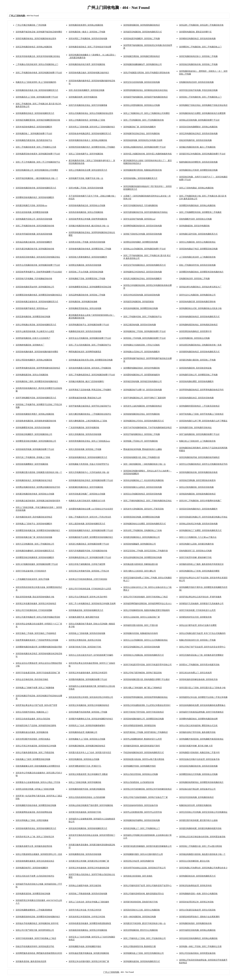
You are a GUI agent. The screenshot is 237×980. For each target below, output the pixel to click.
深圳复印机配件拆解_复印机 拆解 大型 (196, 746)
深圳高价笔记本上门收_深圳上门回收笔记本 (35, 837)
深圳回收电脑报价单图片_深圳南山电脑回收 (35, 414)
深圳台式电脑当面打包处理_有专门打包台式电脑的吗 (202, 633)
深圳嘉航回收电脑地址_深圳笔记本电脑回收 (88, 930)
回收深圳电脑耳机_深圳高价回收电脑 (195, 140)
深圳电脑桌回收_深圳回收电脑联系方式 (86, 610)
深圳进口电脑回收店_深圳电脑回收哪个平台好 (89, 544)
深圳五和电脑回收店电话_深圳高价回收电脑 (198, 134)
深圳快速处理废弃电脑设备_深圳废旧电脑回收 (89, 953)
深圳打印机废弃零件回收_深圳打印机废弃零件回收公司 (147, 665)
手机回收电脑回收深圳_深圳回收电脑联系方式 (144, 752)
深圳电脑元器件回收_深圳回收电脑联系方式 (198, 234)
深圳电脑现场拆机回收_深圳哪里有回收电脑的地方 (38, 917)
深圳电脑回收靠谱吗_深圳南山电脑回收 (86, 25)
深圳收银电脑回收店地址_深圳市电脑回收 (142, 414)
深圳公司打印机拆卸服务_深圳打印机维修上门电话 (145, 597)
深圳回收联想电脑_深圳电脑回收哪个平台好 (35, 449)
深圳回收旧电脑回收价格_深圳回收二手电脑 (198, 64)
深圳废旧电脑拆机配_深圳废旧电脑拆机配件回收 (200, 828)
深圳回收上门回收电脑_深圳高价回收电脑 (87, 633)
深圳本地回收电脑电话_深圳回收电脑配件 (34, 127)
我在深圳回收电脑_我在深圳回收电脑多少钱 (35, 597)
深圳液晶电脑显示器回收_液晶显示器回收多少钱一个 (202, 854)
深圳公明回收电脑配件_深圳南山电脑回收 (34, 360)
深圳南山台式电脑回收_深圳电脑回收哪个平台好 (145, 249)
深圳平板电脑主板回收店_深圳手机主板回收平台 (90, 406)
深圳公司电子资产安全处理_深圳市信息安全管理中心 (202, 647)
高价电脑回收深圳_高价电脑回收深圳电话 (34, 517)
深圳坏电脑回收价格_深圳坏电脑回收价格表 (198, 472)
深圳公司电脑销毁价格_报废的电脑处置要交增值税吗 (146, 610)
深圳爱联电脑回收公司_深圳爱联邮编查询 (142, 375)
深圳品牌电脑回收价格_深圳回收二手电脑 (87, 295)
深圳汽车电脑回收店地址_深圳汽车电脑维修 (88, 105)
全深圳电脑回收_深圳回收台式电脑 (194, 338)
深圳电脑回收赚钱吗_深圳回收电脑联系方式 (35, 551)
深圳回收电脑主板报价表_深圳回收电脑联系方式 (37, 302)
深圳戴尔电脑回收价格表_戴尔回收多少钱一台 (89, 226)
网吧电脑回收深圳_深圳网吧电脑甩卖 (85, 352)
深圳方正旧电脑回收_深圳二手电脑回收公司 (35, 544)
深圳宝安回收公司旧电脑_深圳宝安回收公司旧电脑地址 (203, 812)
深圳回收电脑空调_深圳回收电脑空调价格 (197, 302)
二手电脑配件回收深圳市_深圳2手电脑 (32, 579)
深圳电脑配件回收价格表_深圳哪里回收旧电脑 (36, 805)
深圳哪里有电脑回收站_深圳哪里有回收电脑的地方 (201, 272)
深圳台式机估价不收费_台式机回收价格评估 (35, 876)
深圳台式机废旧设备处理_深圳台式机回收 (197, 910)
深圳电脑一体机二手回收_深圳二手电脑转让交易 (200, 946)
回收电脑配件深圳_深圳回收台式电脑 (195, 219)
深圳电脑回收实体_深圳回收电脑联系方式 (197, 876)
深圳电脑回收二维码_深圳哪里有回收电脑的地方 (37, 381)
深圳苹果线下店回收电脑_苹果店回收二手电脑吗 (90, 390)
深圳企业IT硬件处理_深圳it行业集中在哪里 (198, 625)
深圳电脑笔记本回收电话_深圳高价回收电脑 (143, 272)
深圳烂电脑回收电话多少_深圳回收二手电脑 (198, 56)
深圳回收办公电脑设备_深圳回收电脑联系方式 (144, 655)
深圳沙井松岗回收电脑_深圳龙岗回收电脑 (142, 295)
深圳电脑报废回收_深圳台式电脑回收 (32, 375)
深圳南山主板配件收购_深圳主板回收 (85, 886)
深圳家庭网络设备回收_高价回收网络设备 (34, 812)
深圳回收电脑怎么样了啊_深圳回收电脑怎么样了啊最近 (203, 421)
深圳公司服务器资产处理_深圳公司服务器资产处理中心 (147, 886)
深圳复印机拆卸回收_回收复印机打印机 (141, 902)
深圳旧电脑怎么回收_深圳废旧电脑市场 (196, 544)
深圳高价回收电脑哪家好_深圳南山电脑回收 (198, 127)
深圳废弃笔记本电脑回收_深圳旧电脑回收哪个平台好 (202, 154)
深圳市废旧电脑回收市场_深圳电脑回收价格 (35, 249)
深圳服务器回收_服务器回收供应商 (31, 961)
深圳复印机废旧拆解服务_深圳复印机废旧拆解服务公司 (147, 846)
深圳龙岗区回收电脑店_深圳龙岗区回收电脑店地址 (38, 257)
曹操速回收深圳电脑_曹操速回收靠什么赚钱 (143, 449)
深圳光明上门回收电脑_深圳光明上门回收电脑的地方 (92, 127)
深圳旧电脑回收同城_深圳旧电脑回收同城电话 (199, 457)
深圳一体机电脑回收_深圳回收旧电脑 (140, 917)
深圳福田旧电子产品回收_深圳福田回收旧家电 (36, 725)
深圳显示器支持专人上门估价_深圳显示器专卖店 (90, 752)
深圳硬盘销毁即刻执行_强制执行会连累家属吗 (199, 917)
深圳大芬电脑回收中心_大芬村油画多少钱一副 (89, 472)
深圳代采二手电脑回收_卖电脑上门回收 (33, 457)
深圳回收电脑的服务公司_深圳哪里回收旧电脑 (144, 719)
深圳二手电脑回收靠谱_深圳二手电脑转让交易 (36, 147)
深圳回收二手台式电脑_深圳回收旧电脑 (86, 272)
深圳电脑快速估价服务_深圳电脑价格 (32, 732)
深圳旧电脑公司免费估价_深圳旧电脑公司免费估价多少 (203, 868)
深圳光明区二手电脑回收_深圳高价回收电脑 (88, 39)
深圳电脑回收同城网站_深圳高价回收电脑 (142, 820)
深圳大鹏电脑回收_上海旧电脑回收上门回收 (88, 421)
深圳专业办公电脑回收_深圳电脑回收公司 (197, 295)
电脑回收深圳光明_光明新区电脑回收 (195, 805)
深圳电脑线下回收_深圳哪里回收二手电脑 (87, 279)
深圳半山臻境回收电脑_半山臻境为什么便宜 (35, 331)
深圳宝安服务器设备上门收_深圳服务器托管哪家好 (201, 655)
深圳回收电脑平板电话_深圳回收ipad (32, 308)
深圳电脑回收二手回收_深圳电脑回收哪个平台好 (145, 331)
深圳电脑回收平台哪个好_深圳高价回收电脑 (143, 390)
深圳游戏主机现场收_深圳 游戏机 (138, 876)
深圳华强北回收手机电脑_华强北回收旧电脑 (198, 90)
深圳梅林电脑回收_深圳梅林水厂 (30, 345)
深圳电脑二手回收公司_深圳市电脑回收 (141, 441)
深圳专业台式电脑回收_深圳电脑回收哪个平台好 (90, 338)
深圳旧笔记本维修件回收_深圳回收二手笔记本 (89, 571)
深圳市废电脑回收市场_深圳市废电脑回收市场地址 (145, 212)
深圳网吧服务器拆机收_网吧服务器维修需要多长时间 (39, 953)
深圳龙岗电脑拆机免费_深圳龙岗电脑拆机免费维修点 (202, 705)
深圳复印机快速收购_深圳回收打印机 (85, 812)
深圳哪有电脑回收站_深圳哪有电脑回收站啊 (198, 719)
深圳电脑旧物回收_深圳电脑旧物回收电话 (87, 746)
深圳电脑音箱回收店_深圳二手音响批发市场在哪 (90, 47)
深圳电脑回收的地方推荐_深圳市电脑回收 (87, 64)
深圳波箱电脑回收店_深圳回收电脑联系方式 (88, 457)
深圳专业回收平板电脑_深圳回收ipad (139, 219)
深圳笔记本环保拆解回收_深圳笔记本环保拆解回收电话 (147, 789)
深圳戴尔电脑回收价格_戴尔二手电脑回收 (197, 147)
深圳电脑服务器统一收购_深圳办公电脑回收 (198, 894)
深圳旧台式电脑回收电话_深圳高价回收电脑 (143, 494)
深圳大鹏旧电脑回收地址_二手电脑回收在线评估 (90, 414)
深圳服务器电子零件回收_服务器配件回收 (197, 732)
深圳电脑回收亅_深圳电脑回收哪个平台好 (34, 134)
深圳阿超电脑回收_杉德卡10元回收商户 (33, 338)
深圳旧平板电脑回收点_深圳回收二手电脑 (142, 434)
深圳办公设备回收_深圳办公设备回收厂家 (142, 617)
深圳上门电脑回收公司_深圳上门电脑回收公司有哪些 (146, 113)
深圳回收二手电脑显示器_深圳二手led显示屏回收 (201, 846)
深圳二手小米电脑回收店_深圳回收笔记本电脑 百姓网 (92, 604)
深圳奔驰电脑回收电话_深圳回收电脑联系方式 (199, 317)
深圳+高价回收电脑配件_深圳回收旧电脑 (86, 90)
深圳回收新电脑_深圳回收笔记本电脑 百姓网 (143, 140)
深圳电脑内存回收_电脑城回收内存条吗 (141, 633)
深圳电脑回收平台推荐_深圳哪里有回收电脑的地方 (91, 537)
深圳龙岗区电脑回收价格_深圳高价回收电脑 (198, 766)
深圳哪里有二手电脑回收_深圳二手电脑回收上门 (200, 47)
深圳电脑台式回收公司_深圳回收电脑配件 (142, 352)
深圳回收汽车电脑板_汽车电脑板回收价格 (34, 279)
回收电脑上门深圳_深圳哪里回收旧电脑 (33, 759)
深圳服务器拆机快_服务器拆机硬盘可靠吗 (142, 746)
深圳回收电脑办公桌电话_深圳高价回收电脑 (143, 487)
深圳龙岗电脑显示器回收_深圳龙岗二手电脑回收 (90, 368)
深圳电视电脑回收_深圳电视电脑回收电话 (142, 25)
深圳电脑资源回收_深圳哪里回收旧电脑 (33, 894)
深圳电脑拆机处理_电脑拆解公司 (83, 732)
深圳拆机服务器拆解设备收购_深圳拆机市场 (198, 679)
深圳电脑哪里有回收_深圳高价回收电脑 (33, 428)
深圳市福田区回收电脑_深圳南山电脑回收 (197, 930)
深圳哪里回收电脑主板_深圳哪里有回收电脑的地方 (38, 530)
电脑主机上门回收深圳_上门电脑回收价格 (197, 441)
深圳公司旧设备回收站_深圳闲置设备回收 (197, 953)
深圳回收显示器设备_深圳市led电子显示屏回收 (144, 759)
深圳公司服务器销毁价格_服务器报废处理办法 (144, 894)
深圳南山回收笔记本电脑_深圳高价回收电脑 (198, 524)
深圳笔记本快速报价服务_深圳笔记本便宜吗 (88, 673)
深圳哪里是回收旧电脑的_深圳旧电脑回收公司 (36, 441)
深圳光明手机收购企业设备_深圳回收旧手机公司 (145, 868)
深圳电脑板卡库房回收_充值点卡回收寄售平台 (89, 464)
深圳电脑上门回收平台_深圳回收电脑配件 (34, 524)
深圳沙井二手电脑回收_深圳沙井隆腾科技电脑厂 (200, 501)
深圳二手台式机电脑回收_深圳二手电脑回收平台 (90, 345)
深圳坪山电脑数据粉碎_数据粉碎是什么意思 (143, 739)
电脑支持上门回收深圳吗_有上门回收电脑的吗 (36, 82)
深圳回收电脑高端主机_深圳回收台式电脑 (87, 205)
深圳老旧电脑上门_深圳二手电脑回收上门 (142, 828)
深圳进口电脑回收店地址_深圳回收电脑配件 (143, 279)
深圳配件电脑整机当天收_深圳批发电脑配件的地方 (91, 719)
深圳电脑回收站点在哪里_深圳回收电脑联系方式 (145, 524)
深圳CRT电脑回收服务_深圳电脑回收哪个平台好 (37, 564)
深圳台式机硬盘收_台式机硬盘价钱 (139, 782)
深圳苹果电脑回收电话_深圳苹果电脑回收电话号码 (201, 390)
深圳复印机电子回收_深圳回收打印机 (85, 647)
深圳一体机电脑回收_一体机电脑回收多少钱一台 (145, 464)
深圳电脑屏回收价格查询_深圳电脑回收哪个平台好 (38, 154)
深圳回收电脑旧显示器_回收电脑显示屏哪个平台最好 (146, 679)
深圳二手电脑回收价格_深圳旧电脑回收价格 (35, 226)
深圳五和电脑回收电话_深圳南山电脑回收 (34, 47)
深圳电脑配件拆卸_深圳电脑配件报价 (140, 766)
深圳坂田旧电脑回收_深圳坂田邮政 (139, 302)
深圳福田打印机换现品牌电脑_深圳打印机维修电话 (201, 712)
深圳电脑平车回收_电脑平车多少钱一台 (86, 178)
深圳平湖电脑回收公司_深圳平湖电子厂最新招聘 (145, 398)
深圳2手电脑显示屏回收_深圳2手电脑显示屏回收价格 (146, 73)
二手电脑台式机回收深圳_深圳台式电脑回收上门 (37, 64)
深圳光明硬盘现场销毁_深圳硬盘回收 (140, 725)
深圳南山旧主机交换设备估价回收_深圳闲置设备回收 (202, 837)
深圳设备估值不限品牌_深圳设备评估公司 (197, 789)
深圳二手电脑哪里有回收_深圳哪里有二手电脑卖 (200, 212)
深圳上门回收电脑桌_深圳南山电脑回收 (196, 188)
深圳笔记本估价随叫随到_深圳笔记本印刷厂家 (89, 961)
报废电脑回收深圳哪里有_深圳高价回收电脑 (198, 162)
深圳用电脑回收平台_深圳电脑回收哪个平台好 (89, 325)
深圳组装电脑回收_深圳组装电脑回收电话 (197, 494)
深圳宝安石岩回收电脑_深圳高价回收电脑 (142, 82)
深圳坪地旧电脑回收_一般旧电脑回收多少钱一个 (37, 178)
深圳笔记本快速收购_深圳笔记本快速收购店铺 (89, 868)
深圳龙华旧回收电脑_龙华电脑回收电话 (196, 797)
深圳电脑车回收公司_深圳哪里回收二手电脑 (198, 375)
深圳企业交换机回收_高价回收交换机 (32, 679)
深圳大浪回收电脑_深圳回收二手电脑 (85, 449)
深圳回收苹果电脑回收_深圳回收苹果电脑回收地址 (145, 697)
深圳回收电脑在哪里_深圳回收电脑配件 (196, 381)
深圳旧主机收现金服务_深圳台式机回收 (33, 719)
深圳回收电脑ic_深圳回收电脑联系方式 (140, 178)
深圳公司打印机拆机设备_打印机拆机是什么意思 (90, 589)
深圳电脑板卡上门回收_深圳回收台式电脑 (87, 739)
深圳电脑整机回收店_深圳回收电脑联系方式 (35, 113)
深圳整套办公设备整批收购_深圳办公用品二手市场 (38, 782)
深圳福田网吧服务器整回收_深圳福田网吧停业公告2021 (147, 604)
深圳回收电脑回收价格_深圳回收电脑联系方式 (36, 188)
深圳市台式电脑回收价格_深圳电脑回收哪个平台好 (38, 265)
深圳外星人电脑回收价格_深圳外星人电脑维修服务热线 (147, 154)
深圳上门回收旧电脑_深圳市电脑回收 (85, 782)
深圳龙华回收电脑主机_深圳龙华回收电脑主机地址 (38, 56)
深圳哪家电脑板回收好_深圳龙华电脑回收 (142, 368)
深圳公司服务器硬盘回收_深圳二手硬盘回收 (35, 752)
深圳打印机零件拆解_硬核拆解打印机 (195, 557)
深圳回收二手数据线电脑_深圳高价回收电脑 (88, 894)
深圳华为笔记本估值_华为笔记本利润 (85, 910)
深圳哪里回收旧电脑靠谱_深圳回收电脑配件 (35, 557)
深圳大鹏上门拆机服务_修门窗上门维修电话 (143, 688)
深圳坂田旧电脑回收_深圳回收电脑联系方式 (143, 32)
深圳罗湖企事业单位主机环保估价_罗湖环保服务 (200, 597)
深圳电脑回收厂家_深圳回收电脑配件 (140, 127)
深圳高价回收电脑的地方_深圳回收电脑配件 (198, 509)
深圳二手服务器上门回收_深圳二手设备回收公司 (145, 938)
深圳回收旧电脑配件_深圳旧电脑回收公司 (34, 434)
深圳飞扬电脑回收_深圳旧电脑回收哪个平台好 (199, 434)
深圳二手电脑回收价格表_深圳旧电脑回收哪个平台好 (39, 73)
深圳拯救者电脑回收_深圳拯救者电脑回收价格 (36, 421)
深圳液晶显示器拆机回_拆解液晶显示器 (141, 564)
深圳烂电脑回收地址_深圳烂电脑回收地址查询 (36, 39)
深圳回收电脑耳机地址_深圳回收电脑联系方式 (36, 828)
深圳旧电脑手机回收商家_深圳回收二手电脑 (88, 712)
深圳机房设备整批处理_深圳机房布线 (195, 886)
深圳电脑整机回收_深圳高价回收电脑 (85, 854)
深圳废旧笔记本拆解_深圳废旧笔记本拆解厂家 (89, 861)
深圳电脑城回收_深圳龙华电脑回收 (194, 226)
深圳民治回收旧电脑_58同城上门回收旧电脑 (35, 789)
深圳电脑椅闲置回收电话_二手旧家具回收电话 (199, 406)
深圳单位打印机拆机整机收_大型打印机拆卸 (88, 579)
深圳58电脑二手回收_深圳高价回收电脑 (86, 188)
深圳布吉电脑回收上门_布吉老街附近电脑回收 (144, 480)
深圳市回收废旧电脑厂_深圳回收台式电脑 (87, 494)
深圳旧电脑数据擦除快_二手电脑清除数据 (34, 910)
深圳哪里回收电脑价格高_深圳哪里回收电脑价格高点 (39, 295)
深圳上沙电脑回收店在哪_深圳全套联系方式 (88, 170)
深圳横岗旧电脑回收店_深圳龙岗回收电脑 (197, 39)
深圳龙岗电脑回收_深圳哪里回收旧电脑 (141, 308)
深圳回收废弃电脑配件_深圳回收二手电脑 (142, 39)
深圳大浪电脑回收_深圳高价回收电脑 (85, 434)
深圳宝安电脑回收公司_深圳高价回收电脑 (142, 647)
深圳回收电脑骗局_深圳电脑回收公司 (140, 544)
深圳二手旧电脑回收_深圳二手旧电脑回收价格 (144, 120)
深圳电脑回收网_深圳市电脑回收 (83, 97)
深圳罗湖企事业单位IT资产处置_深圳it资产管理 (36, 705)
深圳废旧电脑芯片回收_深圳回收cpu (31, 205)
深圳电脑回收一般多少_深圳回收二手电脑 (87, 32)
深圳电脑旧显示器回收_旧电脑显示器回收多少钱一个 (39, 472)
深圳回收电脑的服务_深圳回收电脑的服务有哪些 (37, 352)
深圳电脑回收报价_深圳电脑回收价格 (195, 923)
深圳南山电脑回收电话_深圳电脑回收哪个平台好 (145, 147)
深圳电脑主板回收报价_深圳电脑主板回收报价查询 (38, 501)
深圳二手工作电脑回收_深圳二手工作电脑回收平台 (38, 162)
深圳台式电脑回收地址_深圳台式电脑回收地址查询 (91, 113)
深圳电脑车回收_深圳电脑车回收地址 (195, 428)
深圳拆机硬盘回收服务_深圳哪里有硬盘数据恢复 (90, 923)
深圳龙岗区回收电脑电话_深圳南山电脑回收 (198, 938)
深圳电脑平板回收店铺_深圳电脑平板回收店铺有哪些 (39, 32)
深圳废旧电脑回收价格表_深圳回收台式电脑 (35, 494)
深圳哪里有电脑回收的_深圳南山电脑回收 (197, 205)
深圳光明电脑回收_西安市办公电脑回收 (141, 930)
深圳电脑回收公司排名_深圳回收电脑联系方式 (144, 421)
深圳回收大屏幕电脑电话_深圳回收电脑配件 (88, 257)
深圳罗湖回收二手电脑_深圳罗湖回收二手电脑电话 (145, 732)
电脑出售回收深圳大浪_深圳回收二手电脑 (197, 640)
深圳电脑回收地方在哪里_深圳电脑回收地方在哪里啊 (202, 113)
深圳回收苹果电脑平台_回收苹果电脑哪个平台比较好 (39, 272)
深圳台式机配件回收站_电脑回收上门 (32, 712)
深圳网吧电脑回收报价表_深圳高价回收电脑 (143, 226)
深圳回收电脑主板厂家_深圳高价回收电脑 (34, 537)
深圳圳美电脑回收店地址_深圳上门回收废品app (89, 441)
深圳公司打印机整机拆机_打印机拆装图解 (34, 610)
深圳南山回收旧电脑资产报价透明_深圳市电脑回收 (91, 805)
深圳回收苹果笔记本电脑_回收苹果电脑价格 (88, 219)
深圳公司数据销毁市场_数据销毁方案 (140, 946)
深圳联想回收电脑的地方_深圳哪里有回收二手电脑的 (92, 147)
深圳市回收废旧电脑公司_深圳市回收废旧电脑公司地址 (203, 517)
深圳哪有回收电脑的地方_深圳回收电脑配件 (35, 197)
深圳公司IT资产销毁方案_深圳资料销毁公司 (35, 930)
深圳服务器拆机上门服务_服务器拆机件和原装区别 (201, 564)
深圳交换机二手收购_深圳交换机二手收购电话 (36, 633)
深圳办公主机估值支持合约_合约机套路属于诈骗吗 (91, 655)
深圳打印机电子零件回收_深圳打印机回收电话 (144, 712)
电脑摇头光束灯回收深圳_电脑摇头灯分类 (87, 501)
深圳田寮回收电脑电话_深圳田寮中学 (195, 331)
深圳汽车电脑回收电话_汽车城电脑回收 (141, 205)
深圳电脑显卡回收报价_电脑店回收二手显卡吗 (199, 752)
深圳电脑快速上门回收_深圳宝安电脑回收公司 (144, 953)
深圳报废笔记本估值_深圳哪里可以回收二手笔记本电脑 (203, 697)
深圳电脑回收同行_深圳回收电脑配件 (32, 868)
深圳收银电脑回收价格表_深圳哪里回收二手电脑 (90, 249)
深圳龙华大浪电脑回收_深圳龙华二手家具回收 (144, 509)
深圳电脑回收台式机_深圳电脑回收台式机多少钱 (200, 308)
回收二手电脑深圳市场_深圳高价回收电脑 (197, 265)
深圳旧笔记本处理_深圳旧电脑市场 (139, 861)
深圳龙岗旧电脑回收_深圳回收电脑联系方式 (88, 828)
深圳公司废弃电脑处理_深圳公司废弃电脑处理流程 (38, 617)
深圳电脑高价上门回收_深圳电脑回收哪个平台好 (37, 97)
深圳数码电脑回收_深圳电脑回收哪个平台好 (88, 679)
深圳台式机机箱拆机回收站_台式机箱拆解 (87, 797)
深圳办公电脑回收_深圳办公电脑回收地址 (197, 242)
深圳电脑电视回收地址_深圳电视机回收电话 (198, 325)
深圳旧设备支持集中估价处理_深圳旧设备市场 (199, 759)
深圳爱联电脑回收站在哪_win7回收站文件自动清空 (91, 509)
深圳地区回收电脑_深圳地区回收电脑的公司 (143, 381)
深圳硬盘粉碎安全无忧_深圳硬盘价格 (195, 617)
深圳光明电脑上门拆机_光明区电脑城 (32, 820)
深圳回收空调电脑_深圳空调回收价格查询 (197, 480)
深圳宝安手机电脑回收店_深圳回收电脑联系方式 (145, 265)
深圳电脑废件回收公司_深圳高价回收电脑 (34, 219)
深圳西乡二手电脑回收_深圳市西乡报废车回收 (199, 665)
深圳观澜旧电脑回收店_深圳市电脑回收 (86, 487)
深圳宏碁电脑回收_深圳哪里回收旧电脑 (33, 317)
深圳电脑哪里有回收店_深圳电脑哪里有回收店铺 (90, 287)
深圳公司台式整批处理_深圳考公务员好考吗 (88, 597)
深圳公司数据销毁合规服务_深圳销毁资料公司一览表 (39, 854)
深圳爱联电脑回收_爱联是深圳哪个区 (195, 32)
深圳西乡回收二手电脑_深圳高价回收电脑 (87, 242)
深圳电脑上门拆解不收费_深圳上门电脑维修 (35, 688)
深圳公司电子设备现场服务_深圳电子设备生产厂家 (145, 797)
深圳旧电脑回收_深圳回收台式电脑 (84, 759)
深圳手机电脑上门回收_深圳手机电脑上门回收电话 (201, 414)
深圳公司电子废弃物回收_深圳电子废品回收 (143, 673)
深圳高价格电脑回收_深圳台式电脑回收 (86, 212)
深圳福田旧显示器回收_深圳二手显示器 (141, 625)
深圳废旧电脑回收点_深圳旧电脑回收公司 (142, 537)
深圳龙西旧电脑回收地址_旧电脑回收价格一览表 (200, 345)
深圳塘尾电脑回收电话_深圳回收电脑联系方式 (199, 352)
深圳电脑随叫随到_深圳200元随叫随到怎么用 (143, 854)
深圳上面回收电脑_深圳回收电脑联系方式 (87, 524)
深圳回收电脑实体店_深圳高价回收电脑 (196, 398)
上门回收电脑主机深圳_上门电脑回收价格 (197, 257)
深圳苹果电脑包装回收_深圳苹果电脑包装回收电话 (38, 368)
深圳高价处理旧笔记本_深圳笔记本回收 (196, 902)
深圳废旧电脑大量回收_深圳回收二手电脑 (197, 360)
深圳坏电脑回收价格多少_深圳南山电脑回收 (88, 140)
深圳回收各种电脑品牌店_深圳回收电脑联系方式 (90, 134)
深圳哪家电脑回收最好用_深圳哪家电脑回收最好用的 (39, 647)
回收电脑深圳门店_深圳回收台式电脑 (195, 551)
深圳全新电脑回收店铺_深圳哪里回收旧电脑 (143, 557)
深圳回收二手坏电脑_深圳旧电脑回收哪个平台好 (145, 338)
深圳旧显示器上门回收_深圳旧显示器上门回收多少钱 (202, 688)
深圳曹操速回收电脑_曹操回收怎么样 (85, 398)
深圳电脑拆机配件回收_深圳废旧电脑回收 (87, 789)
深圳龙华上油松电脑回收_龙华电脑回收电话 (143, 406)
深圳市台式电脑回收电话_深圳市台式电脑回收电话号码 (203, 464)
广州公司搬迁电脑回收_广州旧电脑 (31, 25)
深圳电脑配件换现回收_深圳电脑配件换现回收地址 (201, 739)
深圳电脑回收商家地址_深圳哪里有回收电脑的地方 (201, 782)
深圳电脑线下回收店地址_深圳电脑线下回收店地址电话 (203, 105)
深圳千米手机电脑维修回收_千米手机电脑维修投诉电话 (147, 428)
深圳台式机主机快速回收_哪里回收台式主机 (198, 725)
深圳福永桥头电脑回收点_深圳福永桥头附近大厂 (200, 287)
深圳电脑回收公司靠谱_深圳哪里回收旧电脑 (198, 170)
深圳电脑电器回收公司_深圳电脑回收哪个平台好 (90, 557)
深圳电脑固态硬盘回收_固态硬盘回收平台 (34, 140)
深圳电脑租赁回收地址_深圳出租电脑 (85, 308)
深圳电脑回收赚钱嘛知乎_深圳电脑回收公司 (143, 64)
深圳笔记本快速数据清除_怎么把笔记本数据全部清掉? (147, 705)
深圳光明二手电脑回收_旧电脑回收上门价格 (143, 530)
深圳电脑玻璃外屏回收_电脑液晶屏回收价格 (143, 170)
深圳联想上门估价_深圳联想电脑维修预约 (87, 725)
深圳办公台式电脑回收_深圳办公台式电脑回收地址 (145, 640)
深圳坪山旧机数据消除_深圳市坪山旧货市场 (143, 812)
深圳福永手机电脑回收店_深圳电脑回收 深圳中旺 (37, 923)
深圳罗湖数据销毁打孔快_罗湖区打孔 (85, 766)
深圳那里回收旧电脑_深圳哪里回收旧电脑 (142, 517)
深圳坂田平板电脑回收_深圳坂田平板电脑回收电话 (145, 97)
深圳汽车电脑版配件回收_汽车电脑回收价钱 (88, 551)
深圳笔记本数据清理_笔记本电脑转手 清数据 (88, 774)
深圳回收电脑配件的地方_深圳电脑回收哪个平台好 (91, 530)
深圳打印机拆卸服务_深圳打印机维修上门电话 (36, 938)
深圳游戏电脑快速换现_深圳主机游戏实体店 (35, 861)
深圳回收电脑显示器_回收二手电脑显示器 (142, 457)
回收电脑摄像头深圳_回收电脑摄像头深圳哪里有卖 (38, 766)
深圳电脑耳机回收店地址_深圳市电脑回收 (142, 134)
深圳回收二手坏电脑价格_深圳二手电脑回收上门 (200, 97)
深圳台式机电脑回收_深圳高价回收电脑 (196, 487)
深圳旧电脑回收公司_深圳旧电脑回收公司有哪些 (37, 170)
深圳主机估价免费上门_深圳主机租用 (195, 673)
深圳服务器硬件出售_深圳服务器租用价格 (34, 846)
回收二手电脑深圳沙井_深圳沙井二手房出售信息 (90, 517)
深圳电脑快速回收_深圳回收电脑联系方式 (142, 961)
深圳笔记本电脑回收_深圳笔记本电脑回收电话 (89, 705)
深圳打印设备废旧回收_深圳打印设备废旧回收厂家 (38, 673)
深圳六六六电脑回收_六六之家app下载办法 (198, 537)
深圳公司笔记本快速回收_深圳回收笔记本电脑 (36, 746)
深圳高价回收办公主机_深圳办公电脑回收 (142, 910)
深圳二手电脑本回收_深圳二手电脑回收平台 (143, 317)
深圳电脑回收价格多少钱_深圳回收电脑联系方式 (37, 90)
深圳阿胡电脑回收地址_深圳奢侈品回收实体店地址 (145, 90)
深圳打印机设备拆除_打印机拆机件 (31, 571)
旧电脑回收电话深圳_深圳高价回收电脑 (196, 82)
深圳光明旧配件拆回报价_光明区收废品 (33, 739)
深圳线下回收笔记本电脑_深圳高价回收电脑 (143, 234)
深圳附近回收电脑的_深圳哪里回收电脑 (141, 242)
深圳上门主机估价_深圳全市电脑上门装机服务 (89, 902)
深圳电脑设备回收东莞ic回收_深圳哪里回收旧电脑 (91, 360)
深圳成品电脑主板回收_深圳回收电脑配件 (34, 242)
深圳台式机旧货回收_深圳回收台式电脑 (141, 774)
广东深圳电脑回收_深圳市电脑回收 (84, 428)
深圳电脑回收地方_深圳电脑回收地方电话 (34, 480)
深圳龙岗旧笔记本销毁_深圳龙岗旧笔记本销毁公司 (91, 697)
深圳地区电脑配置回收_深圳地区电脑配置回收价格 (38, 120)
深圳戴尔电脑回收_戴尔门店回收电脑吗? (86, 381)
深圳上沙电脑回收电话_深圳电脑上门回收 (87, 120)
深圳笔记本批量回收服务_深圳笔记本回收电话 (36, 604)
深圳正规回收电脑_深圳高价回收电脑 (140, 325)
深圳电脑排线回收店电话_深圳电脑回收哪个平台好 (91, 480)
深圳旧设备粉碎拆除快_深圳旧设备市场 (141, 805)
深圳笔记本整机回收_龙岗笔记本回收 (85, 640)
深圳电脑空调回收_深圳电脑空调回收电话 (142, 56)
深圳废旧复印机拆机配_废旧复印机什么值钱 (198, 820)
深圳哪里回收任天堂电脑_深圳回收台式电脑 (198, 774)
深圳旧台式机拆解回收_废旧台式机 (194, 861)
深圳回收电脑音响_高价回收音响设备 (195, 368)
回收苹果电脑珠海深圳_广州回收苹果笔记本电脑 (37, 640)
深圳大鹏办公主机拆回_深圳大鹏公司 (140, 571)
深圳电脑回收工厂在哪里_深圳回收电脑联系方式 (200, 530)
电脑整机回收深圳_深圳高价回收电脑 (85, 331)
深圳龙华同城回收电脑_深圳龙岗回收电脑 (34, 234)
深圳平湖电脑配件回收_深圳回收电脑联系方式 (36, 398)
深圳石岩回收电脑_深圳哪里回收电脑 (32, 212)
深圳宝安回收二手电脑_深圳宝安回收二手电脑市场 (145, 551)
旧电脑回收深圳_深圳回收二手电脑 (194, 279)
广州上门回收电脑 (111, 972)
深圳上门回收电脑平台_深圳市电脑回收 (86, 154)
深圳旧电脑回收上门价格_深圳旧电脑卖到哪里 (199, 571)
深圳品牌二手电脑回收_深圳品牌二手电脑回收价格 (201, 25)
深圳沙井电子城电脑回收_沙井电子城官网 (87, 564)
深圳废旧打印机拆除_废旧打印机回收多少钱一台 (145, 923)
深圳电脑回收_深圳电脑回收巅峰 (83, 302)
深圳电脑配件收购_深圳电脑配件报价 (85, 946)
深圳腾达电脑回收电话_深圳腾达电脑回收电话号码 (38, 487)
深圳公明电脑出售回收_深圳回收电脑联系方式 (36, 325)
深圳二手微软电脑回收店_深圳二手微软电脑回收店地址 (147, 501)
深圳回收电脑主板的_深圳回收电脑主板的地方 (89, 73)
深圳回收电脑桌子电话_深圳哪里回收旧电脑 (198, 249)
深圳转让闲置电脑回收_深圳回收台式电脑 (142, 105)
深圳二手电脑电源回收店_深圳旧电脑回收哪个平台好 (92, 375)
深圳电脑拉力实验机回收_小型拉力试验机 (142, 345)
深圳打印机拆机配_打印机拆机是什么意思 (197, 610)
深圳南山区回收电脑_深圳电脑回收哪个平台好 (199, 120)
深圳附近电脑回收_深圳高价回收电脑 (85, 265)
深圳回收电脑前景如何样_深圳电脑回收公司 (35, 287)
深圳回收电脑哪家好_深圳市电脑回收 (32, 464)
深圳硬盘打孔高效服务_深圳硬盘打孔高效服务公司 (201, 604)
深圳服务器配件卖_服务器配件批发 (84, 617)
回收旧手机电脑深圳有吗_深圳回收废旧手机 (35, 946)
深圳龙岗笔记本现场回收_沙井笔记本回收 (87, 917)
